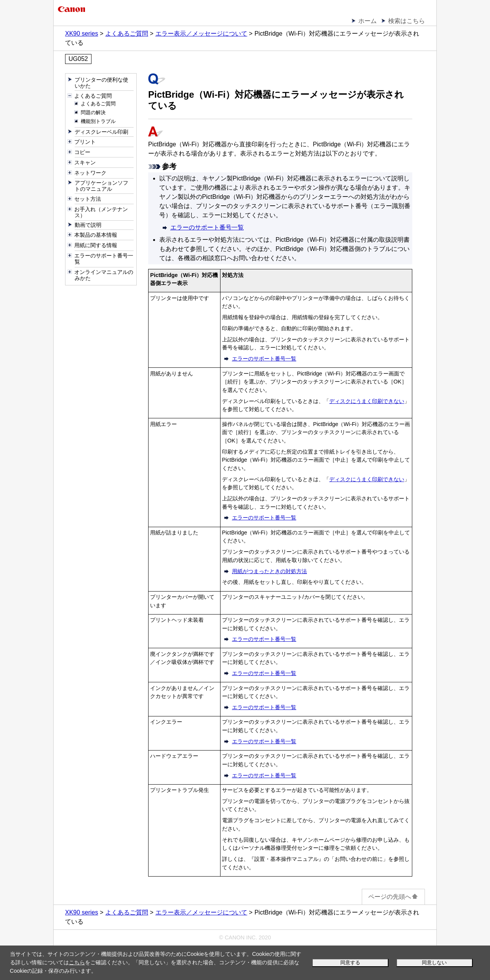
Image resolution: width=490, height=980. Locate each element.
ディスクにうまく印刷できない (367, 401)
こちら (77, 962)
